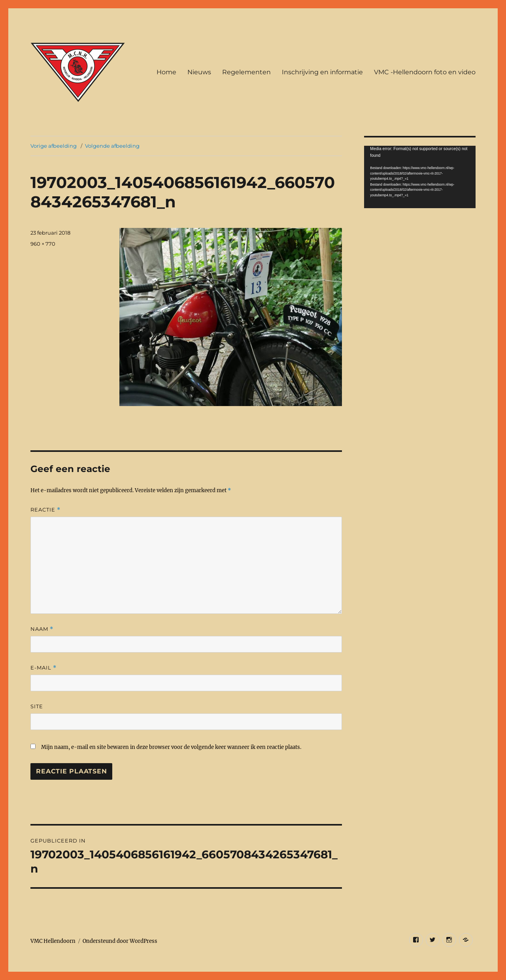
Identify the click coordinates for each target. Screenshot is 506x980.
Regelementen (246, 72)
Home (166, 72)
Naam (42, 629)
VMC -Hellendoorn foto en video (425, 72)
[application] (420, 177)
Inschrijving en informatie (322, 72)
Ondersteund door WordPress (120, 941)
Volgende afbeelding (112, 146)
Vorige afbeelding (54, 146)
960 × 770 (43, 244)
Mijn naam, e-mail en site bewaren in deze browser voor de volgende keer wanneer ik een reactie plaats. (171, 747)
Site (37, 706)
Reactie (45, 510)
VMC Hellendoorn (53, 941)
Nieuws (199, 72)
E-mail (43, 668)
